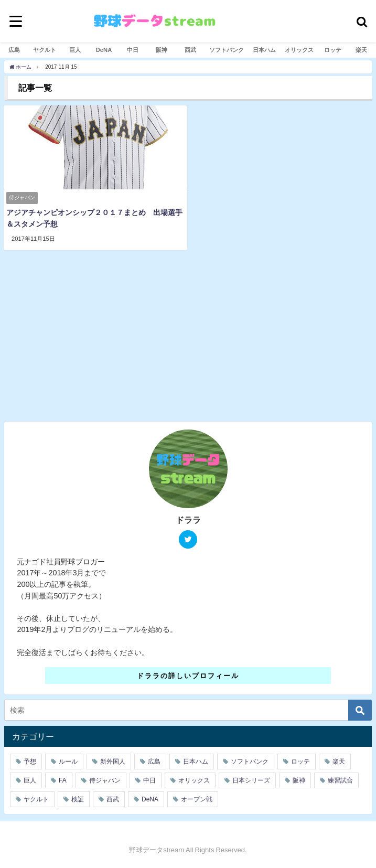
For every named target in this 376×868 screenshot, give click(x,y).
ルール (68, 762)
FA (63, 780)
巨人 (75, 50)
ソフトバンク (227, 50)
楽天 (361, 50)
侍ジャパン (105, 780)
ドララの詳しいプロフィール (188, 675)
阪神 (162, 50)
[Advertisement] (188, 339)
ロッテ (333, 50)
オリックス (299, 50)
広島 (14, 50)
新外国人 (113, 762)
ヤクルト (45, 50)
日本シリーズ (251, 780)
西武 (190, 50)
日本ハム (264, 50)
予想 (30, 762)
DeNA (104, 50)
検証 (78, 799)
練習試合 (340, 780)
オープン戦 (197, 799)
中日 (133, 50)
